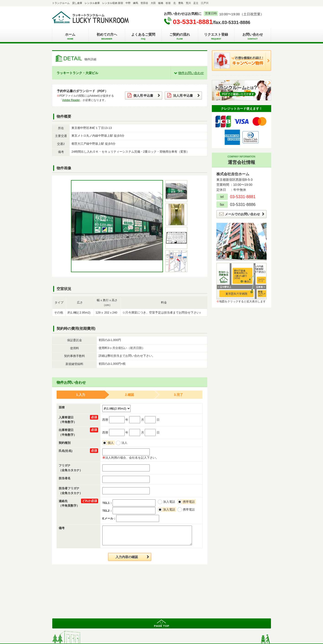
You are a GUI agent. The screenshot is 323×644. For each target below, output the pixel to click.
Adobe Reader (71, 100)
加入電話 (170, 502)
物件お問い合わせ (191, 73)
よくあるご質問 (143, 36)
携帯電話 (189, 502)
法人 (125, 443)
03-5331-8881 (193, 22)
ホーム (70, 36)
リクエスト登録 (216, 36)
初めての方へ (107, 36)
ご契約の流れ (180, 36)
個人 (111, 443)
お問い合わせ (253, 36)
